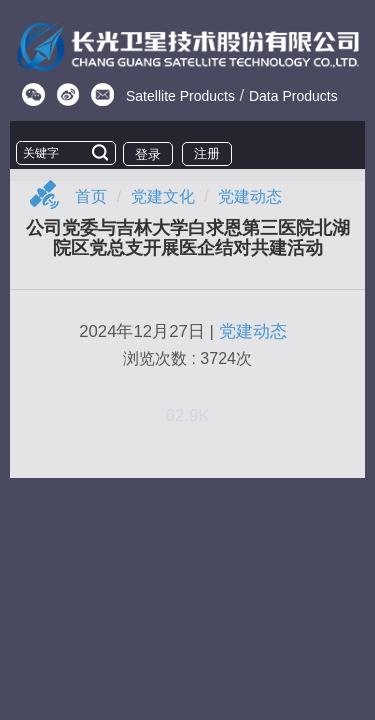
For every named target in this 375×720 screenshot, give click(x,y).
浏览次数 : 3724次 (187, 358)
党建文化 (163, 196)
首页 (91, 196)
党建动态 (250, 196)
